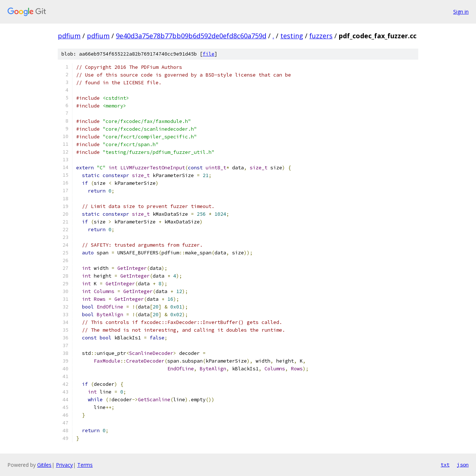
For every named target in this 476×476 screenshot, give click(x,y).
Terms (85, 465)
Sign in (461, 12)
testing (292, 36)
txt (445, 465)
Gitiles (44, 465)
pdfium (69, 36)
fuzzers (321, 36)
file (209, 54)
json (463, 465)
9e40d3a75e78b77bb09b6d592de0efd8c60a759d (191, 36)
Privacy (64, 465)
